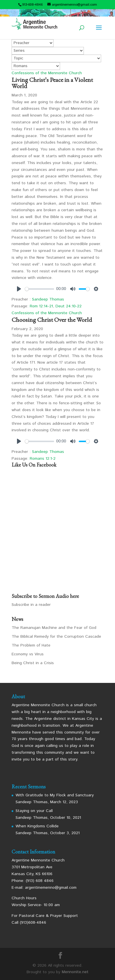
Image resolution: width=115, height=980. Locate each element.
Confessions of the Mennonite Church (47, 73)
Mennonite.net (75, 972)
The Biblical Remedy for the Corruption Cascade (56, 637)
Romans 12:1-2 (43, 459)
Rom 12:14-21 (41, 306)
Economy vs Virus (28, 654)
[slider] (40, 289)
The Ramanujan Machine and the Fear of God (54, 628)
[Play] (19, 289)
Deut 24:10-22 (69, 306)
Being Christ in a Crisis (33, 663)
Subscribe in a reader (31, 605)
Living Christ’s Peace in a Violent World (52, 83)
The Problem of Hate (31, 645)
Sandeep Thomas (48, 299)
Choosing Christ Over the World (52, 320)
